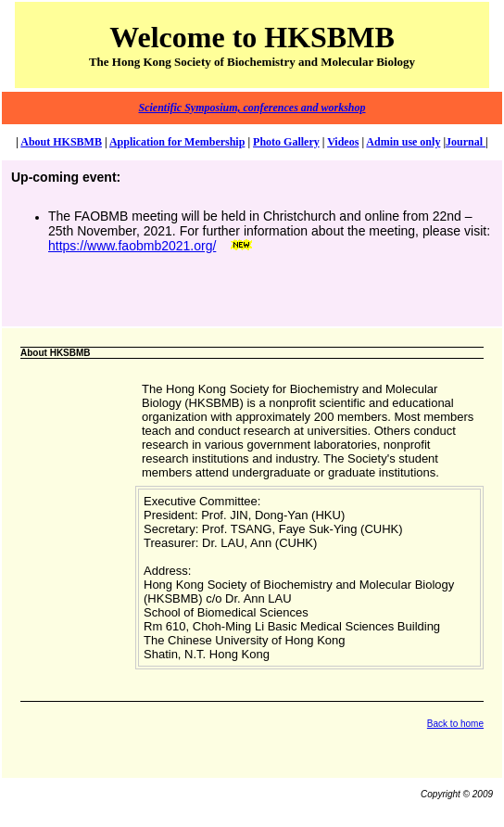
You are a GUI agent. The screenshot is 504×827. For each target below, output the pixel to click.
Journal (466, 142)
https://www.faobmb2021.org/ (132, 246)
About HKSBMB (61, 142)
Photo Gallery (286, 142)
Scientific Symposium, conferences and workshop (252, 108)
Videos (343, 142)
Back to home (455, 724)
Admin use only (403, 142)
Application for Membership (177, 142)
